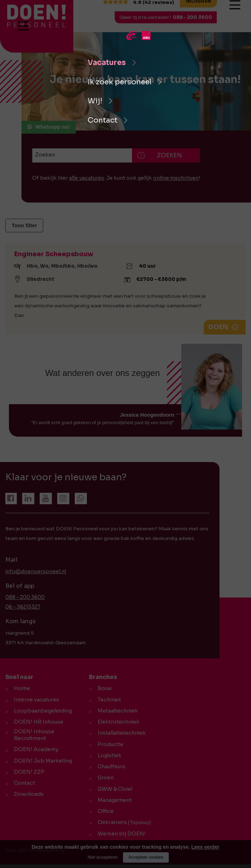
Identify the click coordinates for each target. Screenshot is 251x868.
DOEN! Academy (35, 753)
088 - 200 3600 (198, 21)
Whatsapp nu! (53, 127)
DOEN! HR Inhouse (37, 723)
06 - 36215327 (23, 607)
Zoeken (45, 155)
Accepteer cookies (146, 857)
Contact (23, 787)
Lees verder (205, 847)
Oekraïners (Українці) (123, 825)
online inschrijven (176, 178)
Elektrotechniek (117, 723)
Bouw (103, 688)
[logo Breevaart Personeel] (21, 16)
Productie (109, 745)
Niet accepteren (103, 857)
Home (21, 688)
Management (113, 803)
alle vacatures (87, 178)
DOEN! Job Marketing (41, 764)
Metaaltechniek (116, 711)
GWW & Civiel (114, 791)
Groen (104, 780)
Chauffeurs (110, 768)
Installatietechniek (120, 734)
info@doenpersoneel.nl (34, 572)
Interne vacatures (35, 700)
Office (104, 814)
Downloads (27, 798)
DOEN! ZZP (28, 775)
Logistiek (108, 757)
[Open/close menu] (240, 14)
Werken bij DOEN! (120, 837)
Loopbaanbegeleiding (41, 711)
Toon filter (24, 225)
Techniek (108, 700)
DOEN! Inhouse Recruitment (33, 737)
